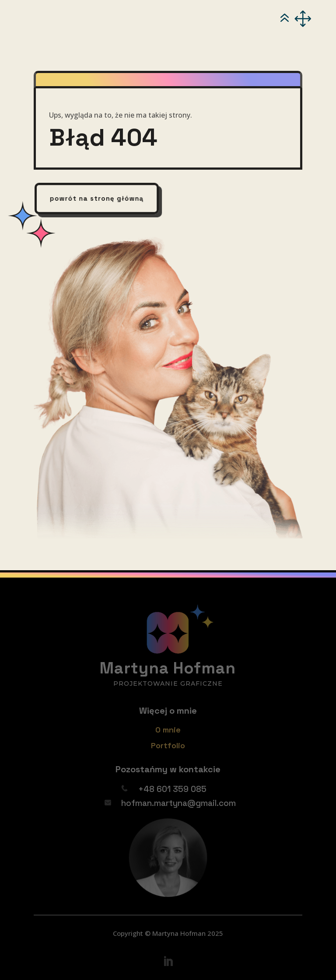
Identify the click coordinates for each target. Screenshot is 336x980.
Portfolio (168, 745)
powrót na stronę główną (97, 198)
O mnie (168, 730)
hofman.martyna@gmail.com (178, 803)
